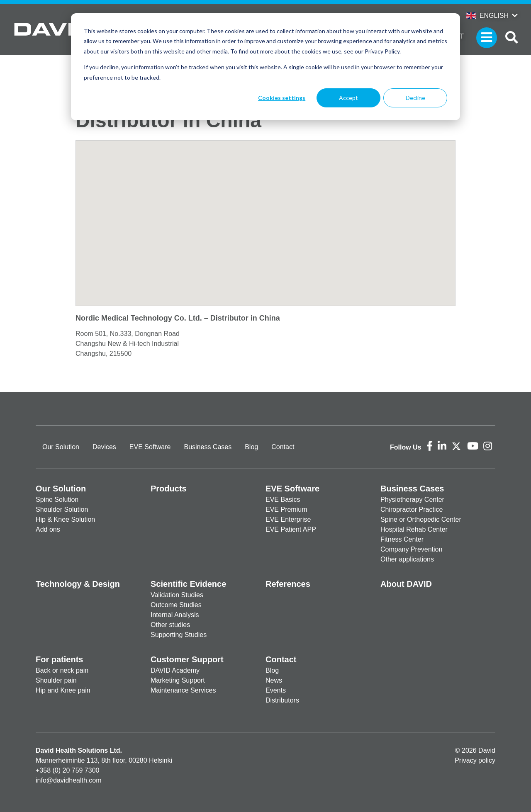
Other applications (407, 559)
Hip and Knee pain (63, 690)
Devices (104, 447)
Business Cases (208, 447)
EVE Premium (286, 509)
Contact (283, 447)
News (274, 680)
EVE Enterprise (288, 519)
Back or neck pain (62, 670)
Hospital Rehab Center (414, 529)
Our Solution (61, 447)
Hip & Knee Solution (65, 519)
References (288, 584)
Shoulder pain (56, 680)
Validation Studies (177, 595)
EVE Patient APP (291, 529)
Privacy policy (475, 760)
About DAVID (406, 584)
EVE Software (150, 447)
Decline (415, 98)
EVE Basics (283, 500)
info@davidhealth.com (69, 780)
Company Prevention (411, 549)
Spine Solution (57, 500)
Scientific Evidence (188, 584)
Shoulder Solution (62, 509)
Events (276, 690)
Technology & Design (78, 584)
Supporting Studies (179, 635)
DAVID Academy (175, 670)
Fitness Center (402, 539)
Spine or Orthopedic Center (421, 519)
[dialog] (265, 67)
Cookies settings (282, 98)
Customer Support (187, 659)
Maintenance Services (183, 690)
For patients (59, 659)
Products (169, 489)
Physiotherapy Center (412, 500)
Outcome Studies (176, 605)
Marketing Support (178, 680)
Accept (348, 98)
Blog (251, 447)
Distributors (282, 700)
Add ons (48, 529)
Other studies (170, 625)
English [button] (487, 16)
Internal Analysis (175, 615)
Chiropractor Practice (412, 509)
